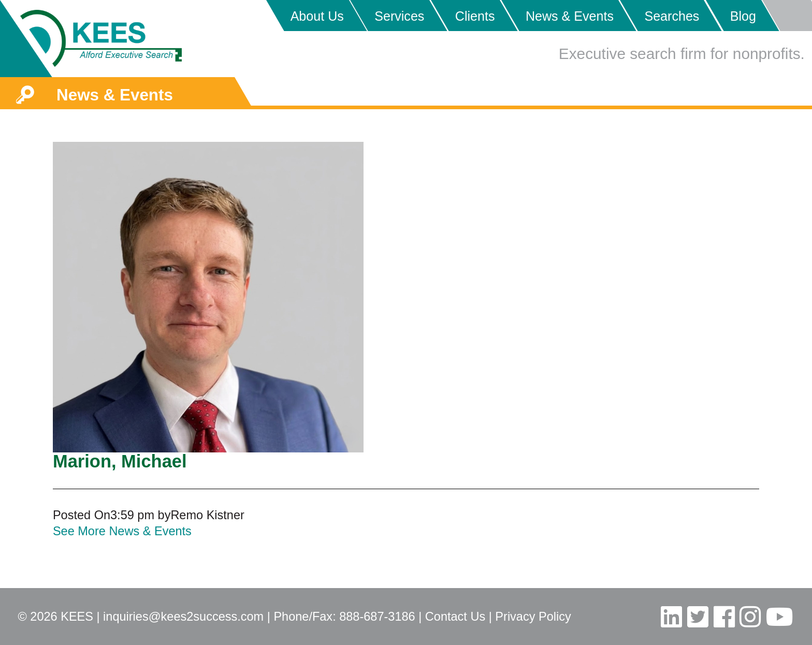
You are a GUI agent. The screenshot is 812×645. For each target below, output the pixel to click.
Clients (475, 16)
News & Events (570, 16)
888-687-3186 (377, 617)
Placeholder (787, 16)
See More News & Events (122, 531)
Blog (743, 16)
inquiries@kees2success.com (183, 617)
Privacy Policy (533, 617)
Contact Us (455, 617)
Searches (672, 16)
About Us (317, 16)
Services (399, 16)
